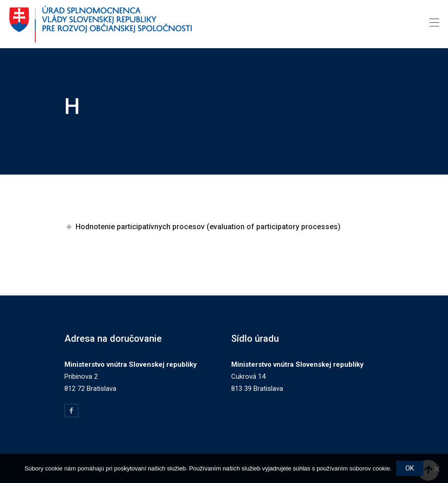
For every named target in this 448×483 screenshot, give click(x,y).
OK (410, 468)
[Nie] (436, 469)
